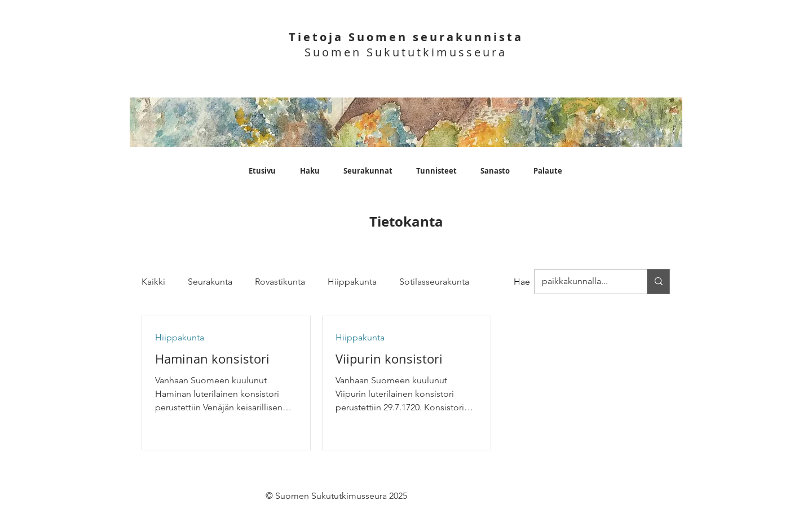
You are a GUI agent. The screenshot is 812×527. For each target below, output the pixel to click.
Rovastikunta (280, 282)
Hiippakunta (352, 282)
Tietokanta (406, 222)
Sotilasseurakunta (434, 282)
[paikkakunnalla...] (658, 282)
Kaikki (153, 282)
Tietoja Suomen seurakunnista (406, 37)
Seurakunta (210, 282)
